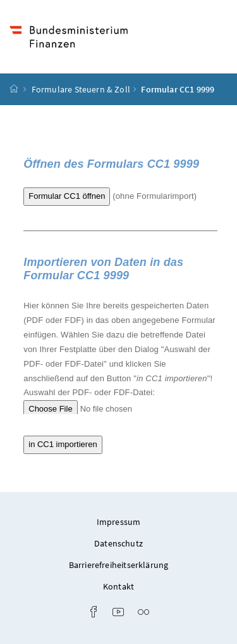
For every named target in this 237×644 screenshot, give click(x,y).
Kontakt (118, 586)
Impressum (119, 522)
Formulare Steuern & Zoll (81, 89)
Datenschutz (118, 543)
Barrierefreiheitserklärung (119, 565)
